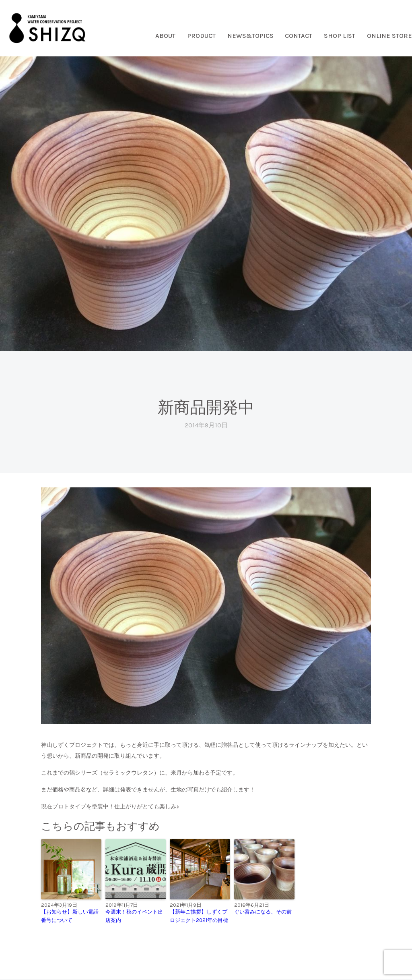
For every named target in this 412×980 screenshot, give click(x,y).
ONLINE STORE (389, 36)
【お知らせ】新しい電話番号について (70, 916)
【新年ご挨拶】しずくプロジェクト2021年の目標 (199, 916)
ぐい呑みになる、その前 (263, 912)
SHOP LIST (340, 36)
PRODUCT (201, 36)
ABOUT (165, 36)
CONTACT (299, 36)
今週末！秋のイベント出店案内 (134, 916)
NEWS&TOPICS (250, 36)
